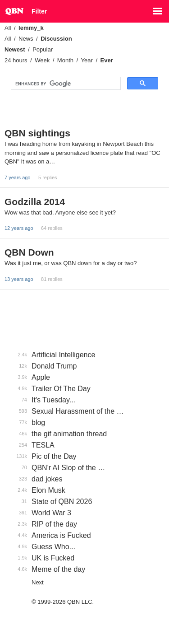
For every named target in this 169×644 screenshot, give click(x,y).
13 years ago (19, 279)
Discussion (56, 39)
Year (87, 60)
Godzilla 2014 (35, 202)
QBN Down (29, 252)
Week (42, 60)
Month (65, 60)
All (8, 28)
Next (38, 582)
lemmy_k (31, 28)
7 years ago (17, 177)
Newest (15, 49)
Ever (107, 60)
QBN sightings (37, 133)
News (26, 39)
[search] (65, 84)
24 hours (16, 60)
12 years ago (19, 228)
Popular (43, 49)
